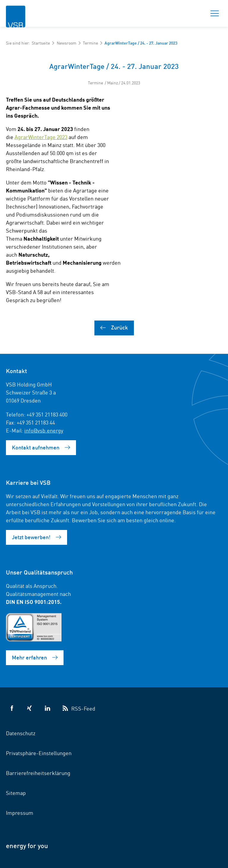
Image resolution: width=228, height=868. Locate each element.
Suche (194, 13)
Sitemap (16, 793)
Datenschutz (21, 733)
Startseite (41, 43)
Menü (213, 13)
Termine (90, 43)
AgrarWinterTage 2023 (41, 137)
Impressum (20, 812)
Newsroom (66, 43)
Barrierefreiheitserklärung (38, 773)
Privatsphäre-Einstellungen (39, 753)
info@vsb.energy (44, 430)
